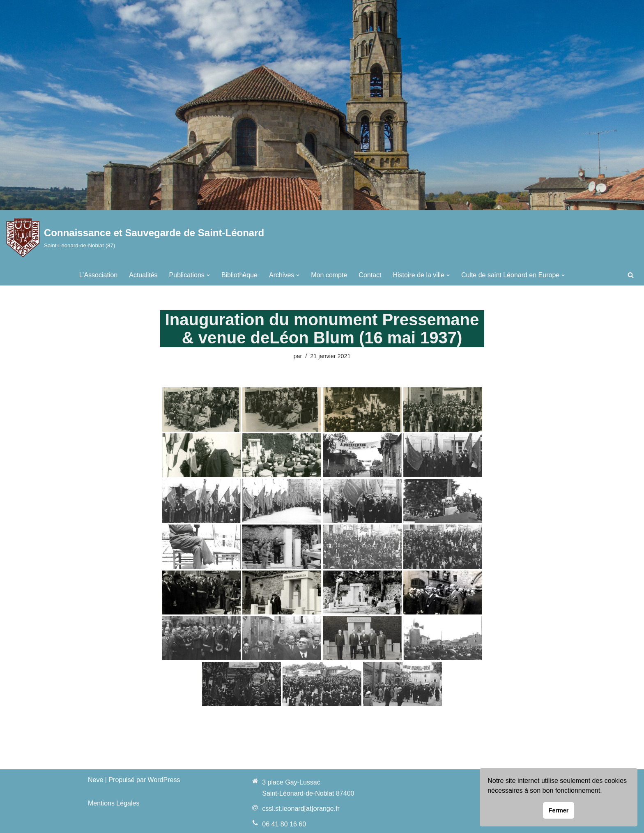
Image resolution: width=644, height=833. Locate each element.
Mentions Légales (114, 803)
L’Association (98, 275)
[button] (208, 275)
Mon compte (329, 275)
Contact (370, 275)
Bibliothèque (239, 275)
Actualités (143, 275)
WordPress (164, 780)
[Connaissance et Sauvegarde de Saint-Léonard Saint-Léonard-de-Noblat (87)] (135, 238)
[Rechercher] (631, 275)
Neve (95, 780)
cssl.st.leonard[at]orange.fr (301, 809)
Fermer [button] (559, 810)
